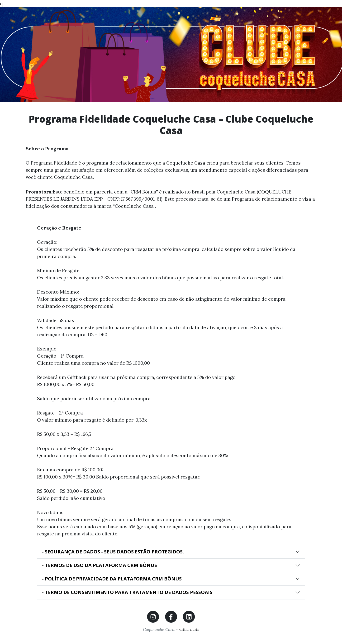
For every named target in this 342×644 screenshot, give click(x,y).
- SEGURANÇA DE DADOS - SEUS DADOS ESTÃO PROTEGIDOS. (113, 552)
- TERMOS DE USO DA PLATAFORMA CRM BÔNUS (100, 565)
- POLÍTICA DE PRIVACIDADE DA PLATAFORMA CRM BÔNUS (112, 579)
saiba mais (188, 629)
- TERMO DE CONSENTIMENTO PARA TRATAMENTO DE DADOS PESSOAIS (127, 592)
